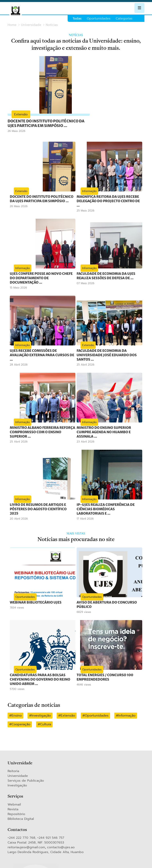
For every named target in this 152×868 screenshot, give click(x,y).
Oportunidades (99, 19)
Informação (127, 704)
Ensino (17, 704)
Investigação (41, 704)
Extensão (68, 704)
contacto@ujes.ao (61, 835)
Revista (13, 797)
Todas (77, 19)
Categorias (124, 19)
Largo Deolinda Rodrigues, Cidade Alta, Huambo (46, 840)
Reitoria (13, 759)
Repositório (16, 802)
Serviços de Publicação (26, 769)
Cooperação (21, 712)
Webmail (14, 793)
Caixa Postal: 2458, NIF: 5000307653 (36, 831)
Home (12, 25)
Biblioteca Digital (21, 807)
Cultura (46, 712)
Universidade (31, 25)
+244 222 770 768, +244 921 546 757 (36, 826)
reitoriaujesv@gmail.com (26, 835)
